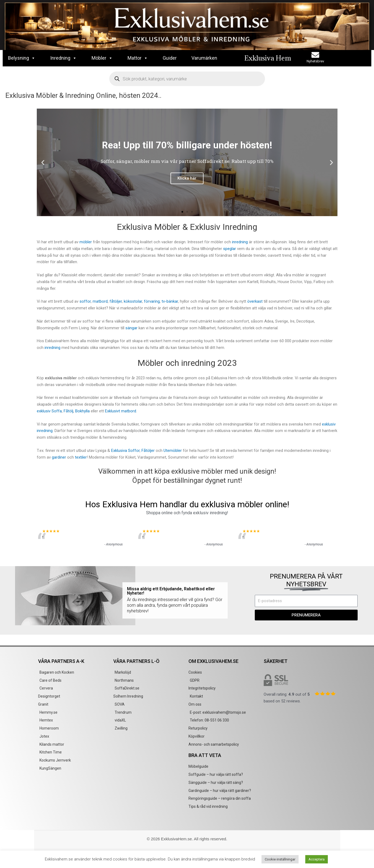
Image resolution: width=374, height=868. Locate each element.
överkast (255, 301)
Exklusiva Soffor (125, 451)
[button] (43, 162)
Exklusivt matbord (121, 411)
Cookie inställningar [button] (280, 859)
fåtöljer (116, 301)
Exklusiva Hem (268, 58)
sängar (131, 328)
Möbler (102, 58)
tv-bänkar (170, 301)
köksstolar (133, 301)
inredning (240, 242)
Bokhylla (82, 411)
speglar (230, 249)
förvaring (152, 301)
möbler (86, 242)
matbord (100, 301)
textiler (81, 457)
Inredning (63, 58)
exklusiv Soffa (49, 411)
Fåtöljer (148, 451)
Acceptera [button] (317, 859)
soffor (85, 301)
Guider (170, 58)
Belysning (22, 58)
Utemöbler (173, 451)
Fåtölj (68, 411)
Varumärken (204, 58)
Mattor (138, 58)
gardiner (59, 457)
